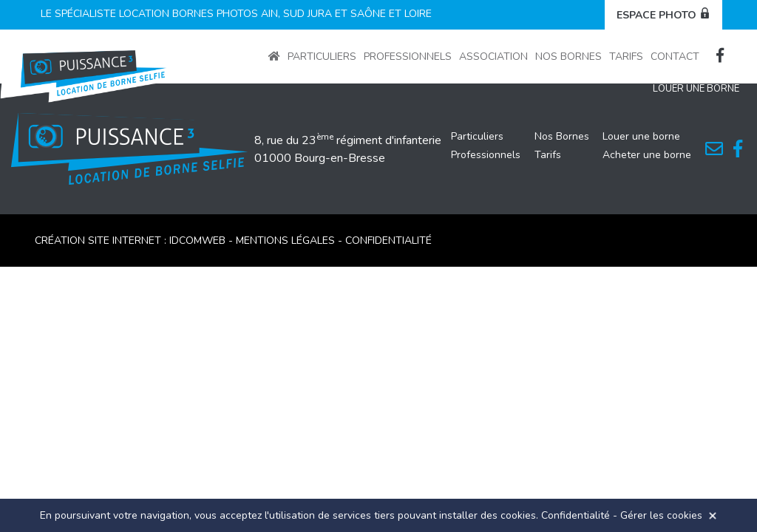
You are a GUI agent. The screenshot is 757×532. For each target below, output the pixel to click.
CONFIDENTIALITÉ (388, 241)
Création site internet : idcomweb (132, 241)
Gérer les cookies (661, 515)
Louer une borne (641, 136)
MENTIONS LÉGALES (285, 241)
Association (493, 57)
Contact (675, 57)
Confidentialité (576, 515)
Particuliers (322, 57)
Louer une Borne (696, 89)
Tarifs (626, 57)
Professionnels (408, 57)
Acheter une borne (647, 155)
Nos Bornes (568, 57)
